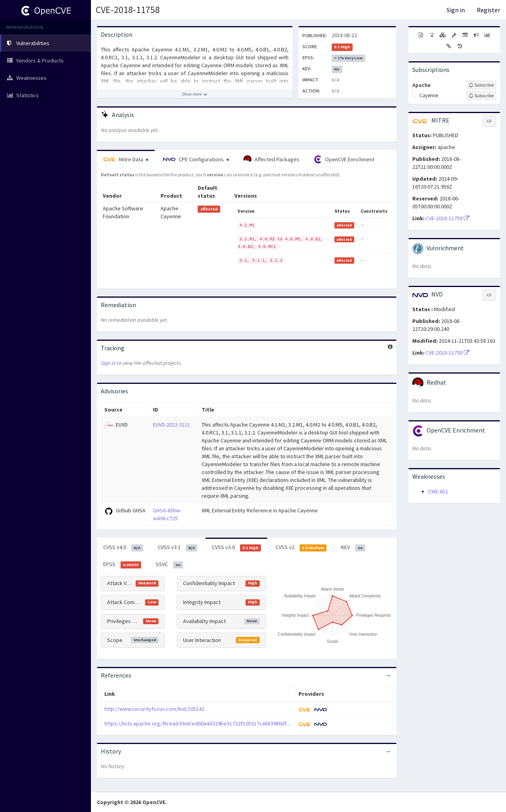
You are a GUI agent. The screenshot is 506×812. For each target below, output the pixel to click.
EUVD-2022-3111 (172, 425)
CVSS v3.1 (178, 548)
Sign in (456, 10)
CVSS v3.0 (236, 548)
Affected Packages (271, 159)
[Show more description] (195, 94)
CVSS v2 (301, 548)
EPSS (122, 565)
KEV (353, 548)
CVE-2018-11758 (128, 10)
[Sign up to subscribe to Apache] (481, 85)
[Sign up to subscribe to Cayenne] (481, 96)
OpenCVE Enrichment (344, 159)
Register (488, 10)
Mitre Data (126, 159)
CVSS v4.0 (123, 548)
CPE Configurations (196, 159)
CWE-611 (438, 491)
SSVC (170, 565)
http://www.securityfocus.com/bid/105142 (154, 709)
